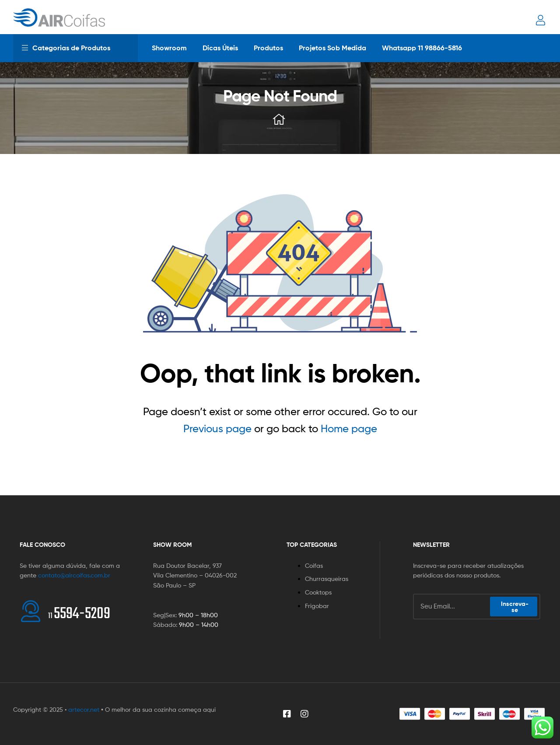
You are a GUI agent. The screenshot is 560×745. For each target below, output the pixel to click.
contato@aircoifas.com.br (74, 575)
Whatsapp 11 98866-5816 (422, 48)
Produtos (268, 48)
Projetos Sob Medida (332, 48)
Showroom (169, 48)
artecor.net (84, 709)
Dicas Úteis (220, 48)
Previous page (217, 428)
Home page (349, 428)
